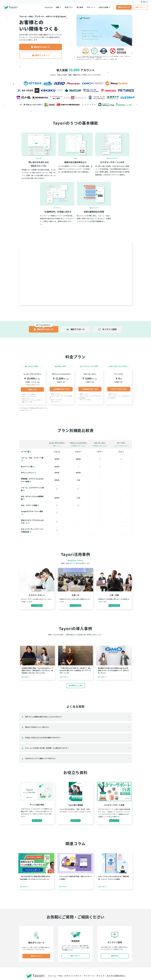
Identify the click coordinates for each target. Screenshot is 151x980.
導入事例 (80, 7)
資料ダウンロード (124, 7)
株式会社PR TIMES (75, 560)
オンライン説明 (107, 329)
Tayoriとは (48, 7)
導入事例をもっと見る (76, 685)
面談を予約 (115, 956)
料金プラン (69, 7)
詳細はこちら (32, 389)
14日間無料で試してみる (61, 389)
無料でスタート (140, 7)
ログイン (144, 2)
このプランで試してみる (119, 389)
